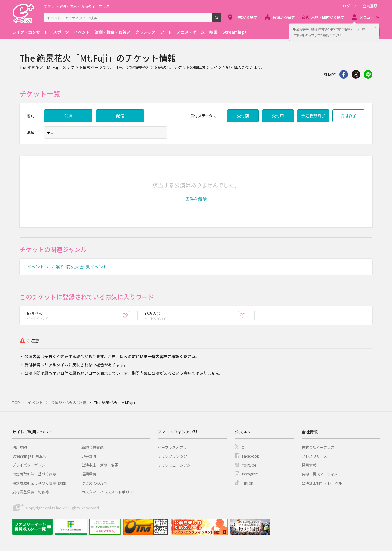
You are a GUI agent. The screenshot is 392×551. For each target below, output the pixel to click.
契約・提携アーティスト (322, 474)
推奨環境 (89, 474)
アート (166, 32)
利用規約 (20, 447)
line (368, 74)
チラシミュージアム (174, 465)
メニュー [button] (367, 17)
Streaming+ (235, 32)
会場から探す (284, 17)
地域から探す (246, 17)
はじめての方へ (94, 483)
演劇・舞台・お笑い (113, 32)
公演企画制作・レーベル (322, 483)
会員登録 (370, 6)
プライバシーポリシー (31, 465)
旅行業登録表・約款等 (31, 492)
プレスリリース (314, 456)
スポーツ (61, 32)
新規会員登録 (92, 447)
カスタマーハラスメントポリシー (109, 492)
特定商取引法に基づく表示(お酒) (39, 483)
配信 (120, 116)
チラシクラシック (172, 456)
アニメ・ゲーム (191, 32)
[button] (196, 199)
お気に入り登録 (130, 315)
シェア (344, 74)
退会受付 (89, 456)
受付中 (278, 116)
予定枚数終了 (313, 116)
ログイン (350, 6)
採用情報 (309, 465)
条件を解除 (196, 199)
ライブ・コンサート (30, 32)
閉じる (375, 27)
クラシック (145, 32)
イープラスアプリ (172, 447)
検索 (221, 20)
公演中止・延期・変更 (100, 465)
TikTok (247, 483)
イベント (82, 32)
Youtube (249, 465)
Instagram (250, 474)
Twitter (356, 74)
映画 (213, 32)
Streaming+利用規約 (29, 456)
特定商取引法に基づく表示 (34, 474)
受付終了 (349, 116)
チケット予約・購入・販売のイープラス (77, 6)
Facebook (250, 456)
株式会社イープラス (318, 447)
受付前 (243, 116)
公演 (68, 116)
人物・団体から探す (328, 17)
